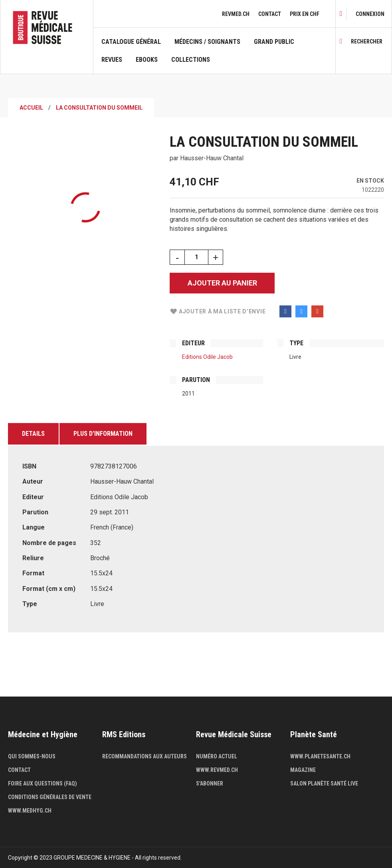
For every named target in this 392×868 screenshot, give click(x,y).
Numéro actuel (217, 756)
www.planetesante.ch (320, 756)
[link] (370, 14)
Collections (191, 60)
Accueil (31, 108)
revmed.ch (236, 14)
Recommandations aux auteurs (145, 756)
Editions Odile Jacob (207, 357)
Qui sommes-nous (32, 756)
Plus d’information (103, 434)
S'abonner (210, 783)
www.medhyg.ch (30, 811)
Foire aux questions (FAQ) (43, 783)
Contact (270, 14)
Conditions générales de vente (50, 797)
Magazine (303, 770)
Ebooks (147, 60)
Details (33, 434)
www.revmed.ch (217, 770)
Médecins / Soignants (207, 42)
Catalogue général (131, 42)
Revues (112, 60)
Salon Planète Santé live (324, 783)
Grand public (274, 42)
